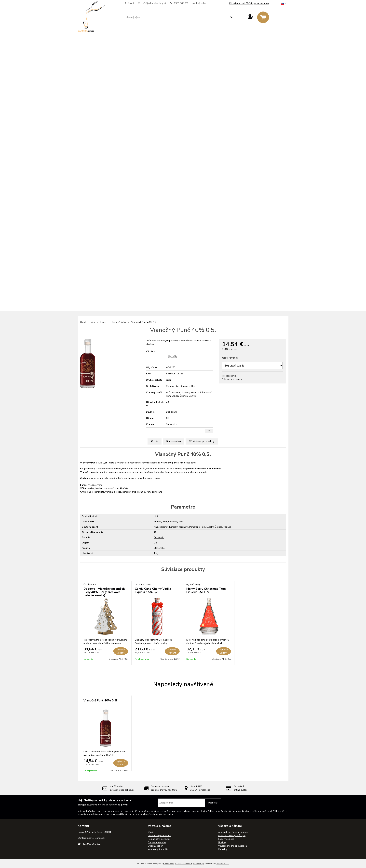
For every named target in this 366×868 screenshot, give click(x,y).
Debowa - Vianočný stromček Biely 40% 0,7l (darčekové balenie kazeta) (104, 592)
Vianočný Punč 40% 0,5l (100, 700)
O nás (151, 832)
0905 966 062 (181, 3)
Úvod (131, 3)
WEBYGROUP (223, 864)
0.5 (155, 543)
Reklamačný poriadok (159, 839)
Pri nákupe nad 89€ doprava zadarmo (249, 3)
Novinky (222, 842)
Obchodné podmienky (159, 835)
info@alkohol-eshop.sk (154, 3)
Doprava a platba (157, 842)
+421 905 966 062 (91, 844)
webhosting (198, 864)
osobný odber (200, 3)
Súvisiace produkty (232, 379)
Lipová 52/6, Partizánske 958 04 (94, 832)
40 (155, 532)
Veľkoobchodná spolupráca (232, 846)
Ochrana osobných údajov (232, 835)
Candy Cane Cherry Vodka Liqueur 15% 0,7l (153, 590)
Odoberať (213, 803)
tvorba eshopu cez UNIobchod (178, 864)
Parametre (174, 441)
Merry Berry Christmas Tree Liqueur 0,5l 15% (206, 590)
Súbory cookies (226, 839)
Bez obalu (159, 537)
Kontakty (223, 849)
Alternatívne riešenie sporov (233, 832)
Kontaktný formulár (158, 849)
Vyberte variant (121, 651)
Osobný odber (155, 846)
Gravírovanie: (230, 358)
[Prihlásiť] (250, 17)
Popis (155, 441)
